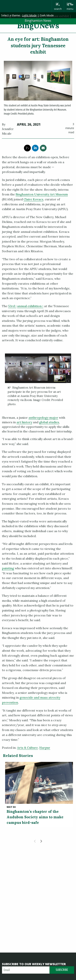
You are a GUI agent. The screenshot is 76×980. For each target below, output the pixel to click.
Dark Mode (47, 15)
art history (24, 422)
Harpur (45, 748)
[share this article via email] (43, 148)
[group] (38, 381)
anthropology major (43, 418)
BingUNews (38, 25)
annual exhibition (30, 306)
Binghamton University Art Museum (42, 194)
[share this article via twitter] (27, 148)
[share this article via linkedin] (35, 148)
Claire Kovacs (33, 199)
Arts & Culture (27, 748)
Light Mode (29, 15)
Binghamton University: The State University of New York (26, 6)
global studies (49, 422)
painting (8, 568)
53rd (12, 306)
